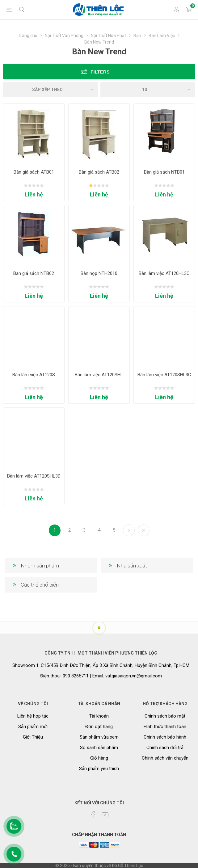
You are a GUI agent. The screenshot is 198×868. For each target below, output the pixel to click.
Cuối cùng (144, 530)
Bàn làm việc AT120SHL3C (164, 375)
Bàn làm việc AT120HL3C (164, 273)
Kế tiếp (129, 530)
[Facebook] (93, 815)
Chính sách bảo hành (165, 737)
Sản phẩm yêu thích (99, 769)
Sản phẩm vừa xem (99, 737)
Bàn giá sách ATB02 (99, 172)
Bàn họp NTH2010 (99, 273)
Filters (100, 72)
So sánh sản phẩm (99, 748)
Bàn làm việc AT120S (34, 375)
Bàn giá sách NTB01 (164, 172)
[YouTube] (105, 815)
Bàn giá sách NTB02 (34, 273)
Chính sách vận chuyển (165, 758)
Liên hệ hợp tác (33, 716)
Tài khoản (99, 716)
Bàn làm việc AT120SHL (99, 375)
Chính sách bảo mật (165, 716)
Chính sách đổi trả (165, 748)
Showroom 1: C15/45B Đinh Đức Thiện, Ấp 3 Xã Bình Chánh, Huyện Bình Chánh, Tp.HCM (101, 665)
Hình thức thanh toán (165, 727)
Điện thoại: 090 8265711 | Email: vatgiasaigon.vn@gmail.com (101, 676)
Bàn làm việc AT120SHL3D (34, 476)
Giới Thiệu (33, 737)
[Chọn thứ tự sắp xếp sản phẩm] (51, 90)
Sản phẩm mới (33, 727)
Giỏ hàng (99, 758)
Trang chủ (28, 36)
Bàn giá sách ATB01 (34, 172)
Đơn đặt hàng (99, 727)
